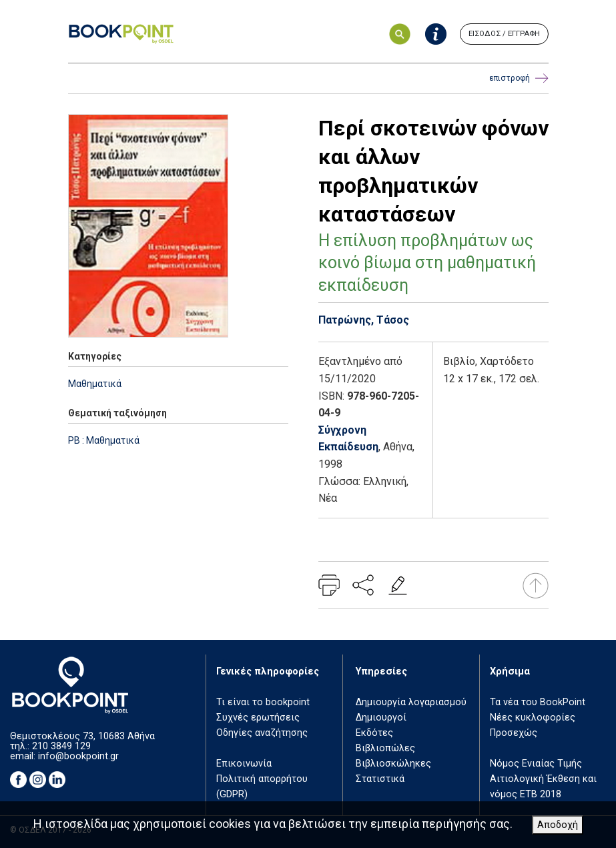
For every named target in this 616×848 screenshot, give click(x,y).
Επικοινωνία (244, 764)
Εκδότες (374, 733)
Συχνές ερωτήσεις (258, 718)
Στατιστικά (380, 779)
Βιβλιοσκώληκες (393, 764)
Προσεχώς (514, 733)
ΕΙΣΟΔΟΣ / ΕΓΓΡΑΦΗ (504, 34)
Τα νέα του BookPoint (538, 702)
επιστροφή (519, 78)
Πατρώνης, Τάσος (364, 320)
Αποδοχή (558, 825)
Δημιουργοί (381, 718)
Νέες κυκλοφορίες (533, 718)
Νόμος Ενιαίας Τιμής (536, 764)
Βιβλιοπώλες (385, 748)
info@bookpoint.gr (78, 756)
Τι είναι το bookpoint (263, 702)
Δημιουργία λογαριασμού (411, 702)
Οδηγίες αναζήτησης (262, 733)
